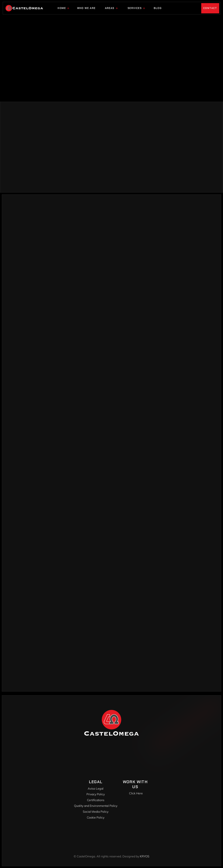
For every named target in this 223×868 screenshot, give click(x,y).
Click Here (136, 793)
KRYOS (145, 856)
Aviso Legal (96, 788)
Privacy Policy (96, 794)
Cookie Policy (96, 817)
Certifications (96, 800)
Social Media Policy (96, 812)
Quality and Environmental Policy (96, 806)
